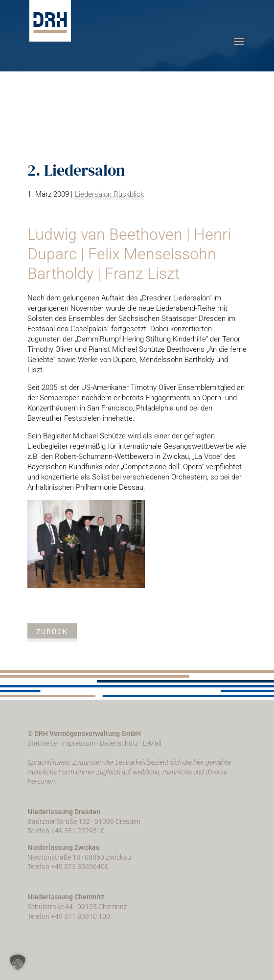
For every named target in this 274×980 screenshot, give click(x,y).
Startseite (42, 743)
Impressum (78, 743)
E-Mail (152, 743)
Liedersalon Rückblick (109, 194)
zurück (52, 632)
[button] (18, 962)
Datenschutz (119, 743)
